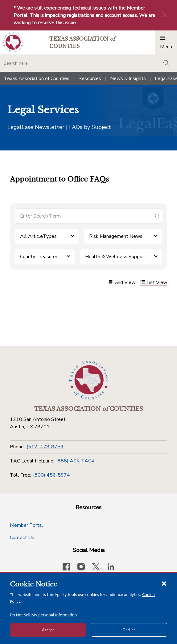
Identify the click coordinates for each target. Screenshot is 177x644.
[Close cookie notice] (164, 583)
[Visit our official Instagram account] (81, 567)
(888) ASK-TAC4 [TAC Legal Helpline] (75, 461)
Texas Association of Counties (37, 78)
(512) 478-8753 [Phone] (45, 447)
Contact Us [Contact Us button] (22, 538)
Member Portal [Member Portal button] (27, 525)
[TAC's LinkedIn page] (111, 567)
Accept (48, 630)
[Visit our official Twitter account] (96, 567)
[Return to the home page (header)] (13, 42)
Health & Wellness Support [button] (116, 257)
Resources (90, 78)
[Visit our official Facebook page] (66, 567)
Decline (129, 630)
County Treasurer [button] (39, 257)
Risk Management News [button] (116, 236)
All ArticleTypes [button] (38, 236)
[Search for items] (84, 216)
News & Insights (128, 78)
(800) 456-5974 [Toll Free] (51, 475)
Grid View (122, 283)
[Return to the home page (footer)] (88, 380)
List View (154, 283)
